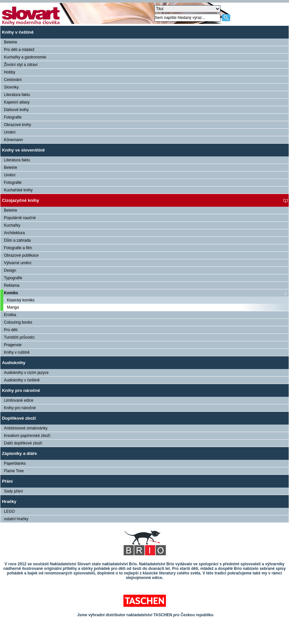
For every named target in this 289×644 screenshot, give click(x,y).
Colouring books (18, 322)
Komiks (11, 293)
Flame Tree (14, 471)
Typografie (13, 278)
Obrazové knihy (17, 125)
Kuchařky (12, 225)
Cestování (13, 80)
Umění (10, 132)
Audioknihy (14, 363)
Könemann (13, 140)
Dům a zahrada (17, 240)
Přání (7, 481)
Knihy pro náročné (21, 390)
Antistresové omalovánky (26, 428)
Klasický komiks (21, 300)
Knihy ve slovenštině (23, 150)
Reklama (12, 285)
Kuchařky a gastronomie (25, 57)
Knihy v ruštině (17, 352)
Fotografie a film (18, 248)
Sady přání (13, 491)
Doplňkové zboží (19, 418)
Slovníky (11, 87)
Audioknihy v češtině (22, 380)
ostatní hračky (16, 519)
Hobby (10, 72)
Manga (13, 307)
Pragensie (13, 345)
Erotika (10, 315)
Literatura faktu (17, 95)
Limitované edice (19, 400)
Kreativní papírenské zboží (27, 436)
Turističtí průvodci (19, 337)
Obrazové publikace (21, 255)
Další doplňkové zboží (23, 443)
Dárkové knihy (16, 110)
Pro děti (11, 330)
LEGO (9, 511)
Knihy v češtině (18, 32)
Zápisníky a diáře (19, 453)
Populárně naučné (20, 218)
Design (10, 270)
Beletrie (11, 42)
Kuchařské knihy (18, 190)
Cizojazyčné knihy (21, 200)
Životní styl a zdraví (21, 65)
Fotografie (13, 117)
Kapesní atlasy (17, 102)
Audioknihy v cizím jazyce (26, 373)
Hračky (9, 501)
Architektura (14, 233)
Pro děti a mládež (19, 50)
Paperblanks (15, 463)
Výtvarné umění (18, 263)
